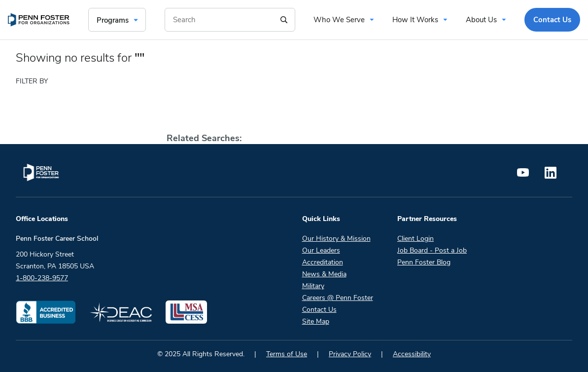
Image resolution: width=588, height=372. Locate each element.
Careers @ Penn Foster (338, 298)
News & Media (324, 274)
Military (313, 286)
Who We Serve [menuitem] (339, 20)
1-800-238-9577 (42, 278)
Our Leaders (321, 250)
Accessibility (412, 354)
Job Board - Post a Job (432, 250)
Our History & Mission (336, 239)
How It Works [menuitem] (415, 20)
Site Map (316, 321)
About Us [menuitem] (481, 20)
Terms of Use (287, 354)
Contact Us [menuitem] (552, 20)
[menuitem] (39, 20)
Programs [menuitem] (113, 20)
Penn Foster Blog (424, 262)
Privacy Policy (350, 354)
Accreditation (323, 262)
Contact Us (319, 310)
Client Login (415, 239)
